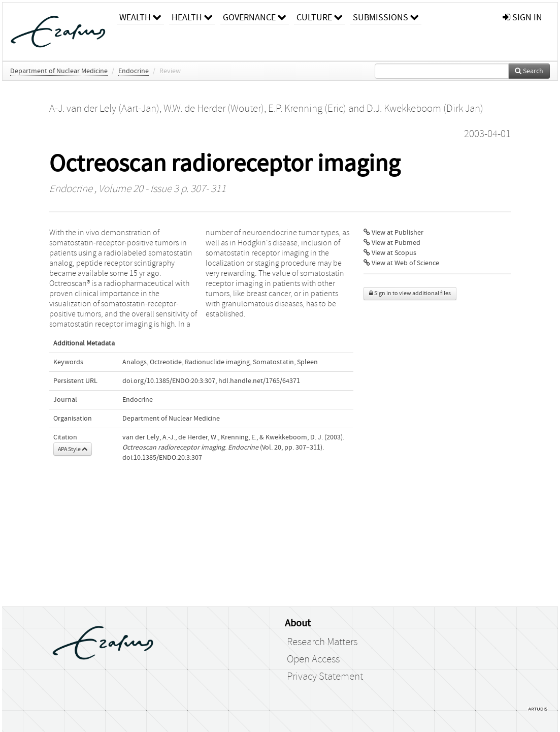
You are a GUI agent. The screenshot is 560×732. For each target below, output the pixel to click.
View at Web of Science (401, 263)
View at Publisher (393, 233)
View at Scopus (390, 253)
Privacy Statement (325, 677)
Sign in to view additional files (410, 293)
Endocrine (134, 71)
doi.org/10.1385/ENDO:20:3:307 (169, 381)
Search (529, 71)
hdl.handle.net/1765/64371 (259, 381)
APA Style (73, 449)
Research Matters (322, 642)
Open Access (313, 659)
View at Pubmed (392, 243)
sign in (522, 18)
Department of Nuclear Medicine (59, 71)
